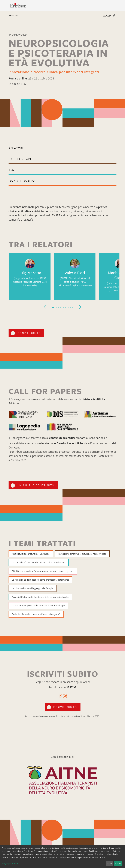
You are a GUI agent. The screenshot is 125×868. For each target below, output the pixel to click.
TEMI (12, 170)
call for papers (22, 159)
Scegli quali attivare (10, 863)
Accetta (118, 863)
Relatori (16, 148)
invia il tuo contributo (36, 485)
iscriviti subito (22, 181)
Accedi (109, 16)
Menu (13, 16)
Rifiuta (109, 863)
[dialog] (63, 856)
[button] (53, 307)
